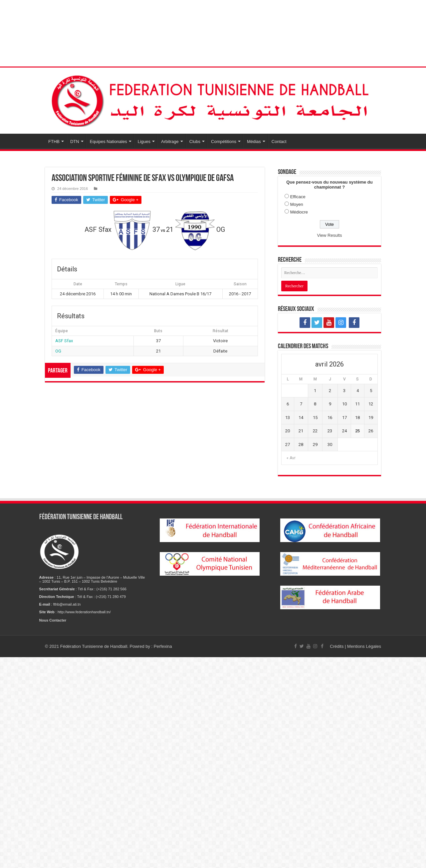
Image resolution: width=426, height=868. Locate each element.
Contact (279, 142)
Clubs (195, 142)
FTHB (54, 142)
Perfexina (163, 646)
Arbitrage (170, 142)
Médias (254, 142)
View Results (330, 235)
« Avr (291, 458)
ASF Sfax (64, 341)
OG (58, 351)
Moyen (297, 204)
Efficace (298, 197)
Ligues (144, 142)
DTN (75, 142)
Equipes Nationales (108, 142)
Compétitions (224, 142)
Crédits (337, 646)
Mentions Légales (364, 646)
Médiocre (299, 212)
